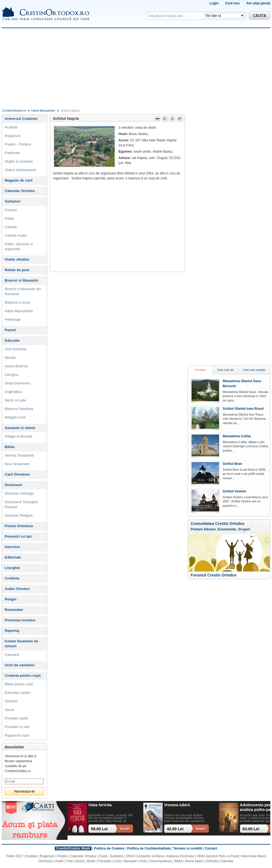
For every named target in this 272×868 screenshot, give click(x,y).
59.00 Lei (99, 829)
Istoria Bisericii (16, 366)
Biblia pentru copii (19, 684)
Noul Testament (17, 464)
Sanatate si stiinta (20, 428)
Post (143, 861)
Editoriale (13, 557)
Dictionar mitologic (19, 493)
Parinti (10, 330)
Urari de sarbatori (20, 665)
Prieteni (197, 529)
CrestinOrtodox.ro (14, 110)
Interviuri (12, 547)
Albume (210, 529)
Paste (9, 218)
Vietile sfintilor (17, 259)
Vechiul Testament (19, 455)
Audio (59, 861)
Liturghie (12, 568)
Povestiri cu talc (18, 536)
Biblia (10, 447)
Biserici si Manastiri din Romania (23, 291)
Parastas (105, 861)
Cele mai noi (225, 370)
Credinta (12, 578)
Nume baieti (194, 861)
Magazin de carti (19, 180)
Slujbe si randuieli (19, 161)
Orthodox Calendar (219, 861)
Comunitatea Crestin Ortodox (218, 524)
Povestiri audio (16, 718)
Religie (11, 599)
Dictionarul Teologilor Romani (21, 504)
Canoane (12, 655)
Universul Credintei (21, 119)
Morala (10, 358)
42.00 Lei (175, 829)
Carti (118, 861)
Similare (200, 370)
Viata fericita (100, 805)
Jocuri (10, 710)
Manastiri (130, 861)
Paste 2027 (14, 856)
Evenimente (227, 529)
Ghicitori (11, 701)
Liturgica (11, 375)
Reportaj (12, 631)
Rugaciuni (13, 136)
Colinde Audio (16, 235)
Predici (62, 856)
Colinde (11, 227)
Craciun (11, 210)
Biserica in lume (17, 302)
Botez (91, 861)
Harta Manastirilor (43, 110)
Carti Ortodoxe (17, 474)
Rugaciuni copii (17, 735)
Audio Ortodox (17, 589)
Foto (70, 861)
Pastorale (12, 153)
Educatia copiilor (18, 693)
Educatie (12, 340)
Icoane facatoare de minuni (21, 644)
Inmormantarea (160, 861)
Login (214, 3)
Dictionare (14, 485)
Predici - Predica (18, 144)
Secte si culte (15, 400)
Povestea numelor (20, 620)
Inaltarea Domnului (180, 856)
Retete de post (17, 270)
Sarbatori (13, 201)
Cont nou (232, 3)
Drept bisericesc (17, 383)
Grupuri (244, 529)
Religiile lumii (15, 417)
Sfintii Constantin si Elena (145, 856)
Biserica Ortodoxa (19, 409)
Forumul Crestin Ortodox (214, 575)
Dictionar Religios (19, 515)
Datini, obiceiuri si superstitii (19, 246)
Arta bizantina (16, 349)
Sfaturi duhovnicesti (20, 170)
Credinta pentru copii (23, 676)
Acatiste (11, 127)
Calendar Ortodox (20, 191)
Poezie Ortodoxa (19, 526)
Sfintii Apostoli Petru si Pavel (218, 856)
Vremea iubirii (177, 805)
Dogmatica (13, 392)
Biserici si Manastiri (21, 280)
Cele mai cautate (254, 370)
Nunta (80, 861)
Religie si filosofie (18, 436)
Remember (14, 610)
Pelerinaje (13, 320)
